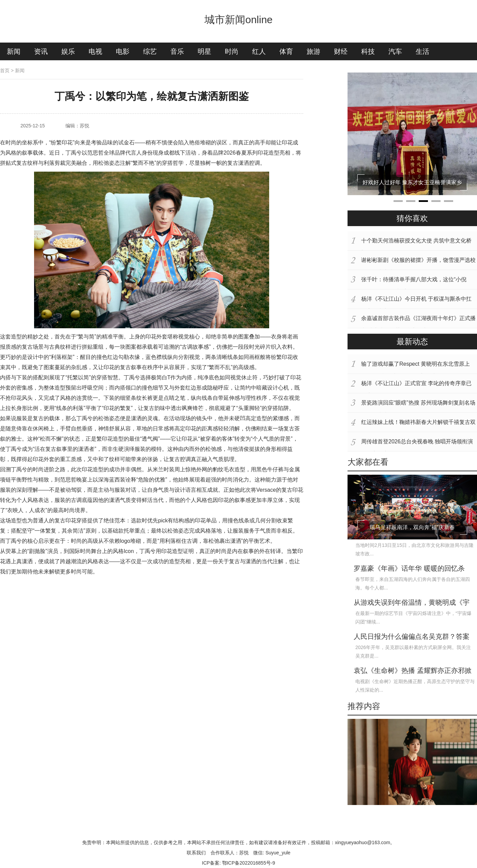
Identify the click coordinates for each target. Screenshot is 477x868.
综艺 (150, 51)
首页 (5, 70)
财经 (341, 51)
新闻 (14, 51)
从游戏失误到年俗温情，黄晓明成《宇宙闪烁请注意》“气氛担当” (412, 603)
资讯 (41, 51)
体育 (286, 51)
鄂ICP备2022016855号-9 (249, 863)
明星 (204, 51)
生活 (422, 51)
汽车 (395, 51)
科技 (368, 51)
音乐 (177, 51)
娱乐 (68, 51)
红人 (259, 51)
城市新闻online (238, 20)
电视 (95, 51)
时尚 (232, 51)
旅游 (313, 51)
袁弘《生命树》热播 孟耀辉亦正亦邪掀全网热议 (413, 671)
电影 (123, 51)
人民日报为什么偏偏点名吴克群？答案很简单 (412, 637)
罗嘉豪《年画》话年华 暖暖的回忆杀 (409, 568)
